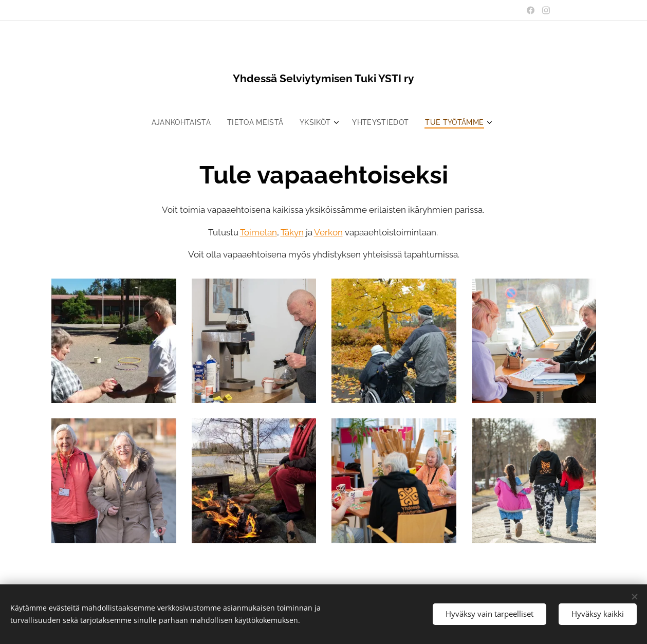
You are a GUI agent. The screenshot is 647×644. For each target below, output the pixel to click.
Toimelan (258, 232)
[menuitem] (181, 122)
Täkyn (292, 232)
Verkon (328, 232)
